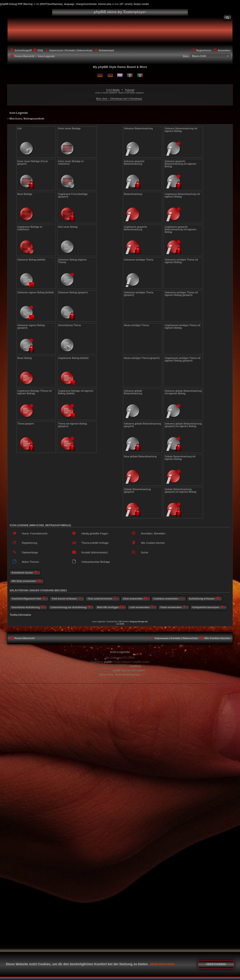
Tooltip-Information (21, 615)
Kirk (122, 624)
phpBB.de (136, 666)
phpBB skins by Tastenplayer (129, 670)
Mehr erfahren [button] (162, 964)
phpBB (108, 662)
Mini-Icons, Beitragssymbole (27, 119)
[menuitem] (228, 17)
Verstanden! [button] (216, 964)
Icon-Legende (120, 652)
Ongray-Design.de (139, 622)
